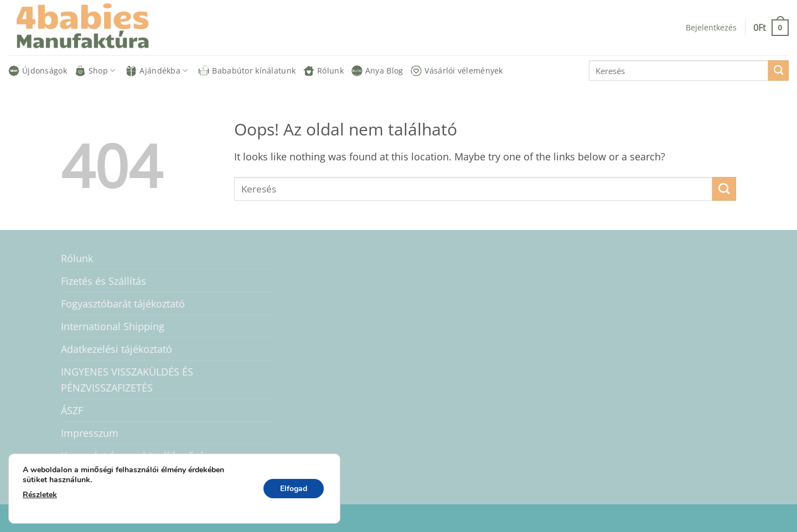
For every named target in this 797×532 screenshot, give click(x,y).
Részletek (40, 495)
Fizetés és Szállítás (103, 281)
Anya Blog (377, 71)
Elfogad (294, 489)
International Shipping (113, 326)
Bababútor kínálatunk (247, 71)
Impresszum (90, 433)
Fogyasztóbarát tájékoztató (123, 304)
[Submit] (778, 71)
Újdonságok (38, 71)
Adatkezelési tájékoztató (117, 349)
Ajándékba (157, 71)
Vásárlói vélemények (457, 71)
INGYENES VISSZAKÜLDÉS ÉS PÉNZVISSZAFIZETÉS (127, 379)
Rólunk (324, 71)
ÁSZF (72, 410)
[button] (711, 28)
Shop (95, 71)
